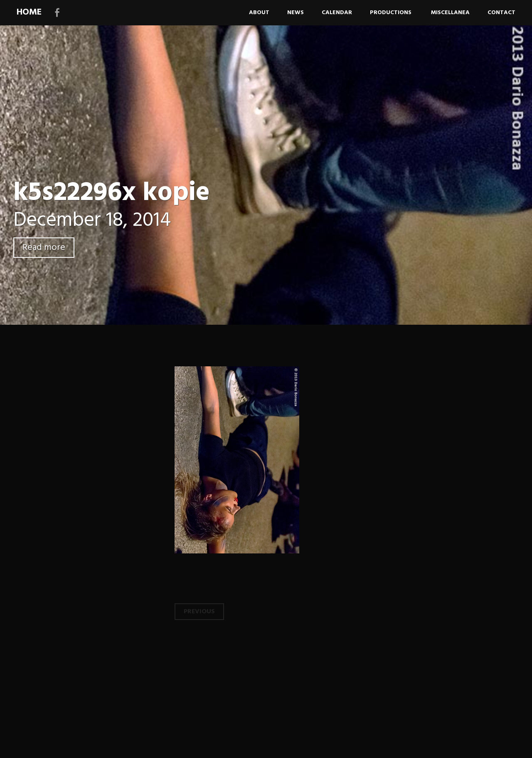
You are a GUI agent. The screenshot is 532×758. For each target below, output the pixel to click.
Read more (44, 248)
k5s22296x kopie (112, 193)
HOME (29, 12)
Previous (199, 612)
